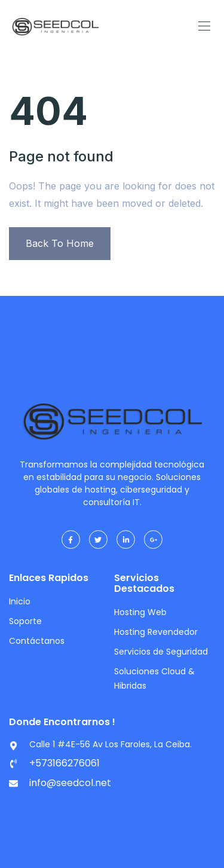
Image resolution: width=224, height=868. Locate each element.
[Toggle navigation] (203, 26)
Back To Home (60, 243)
